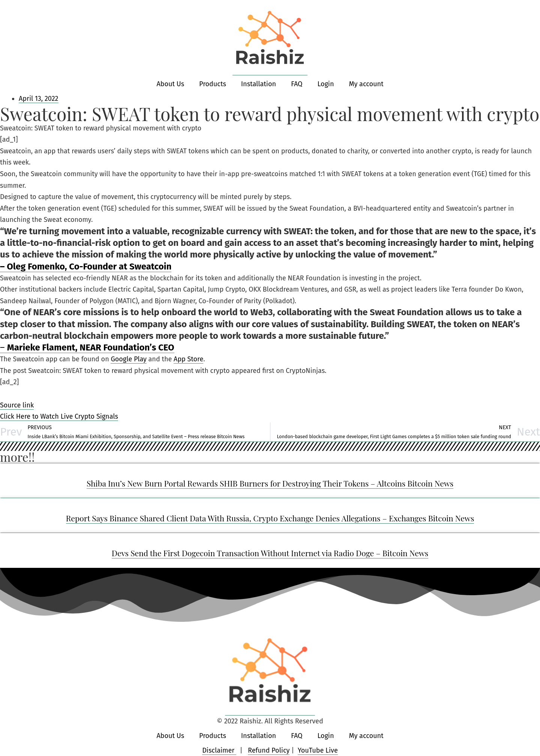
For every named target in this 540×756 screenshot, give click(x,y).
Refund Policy (269, 750)
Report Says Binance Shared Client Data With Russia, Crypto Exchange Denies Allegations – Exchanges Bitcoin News (270, 518)
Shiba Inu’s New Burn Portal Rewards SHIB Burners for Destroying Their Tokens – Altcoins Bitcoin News (270, 483)
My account (366, 84)
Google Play (128, 359)
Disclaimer (219, 750)
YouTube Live (318, 750)
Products (213, 84)
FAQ (297, 84)
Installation (259, 84)
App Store (188, 359)
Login (325, 84)
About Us (171, 84)
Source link (17, 405)
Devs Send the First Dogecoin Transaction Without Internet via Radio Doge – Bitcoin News (270, 553)
